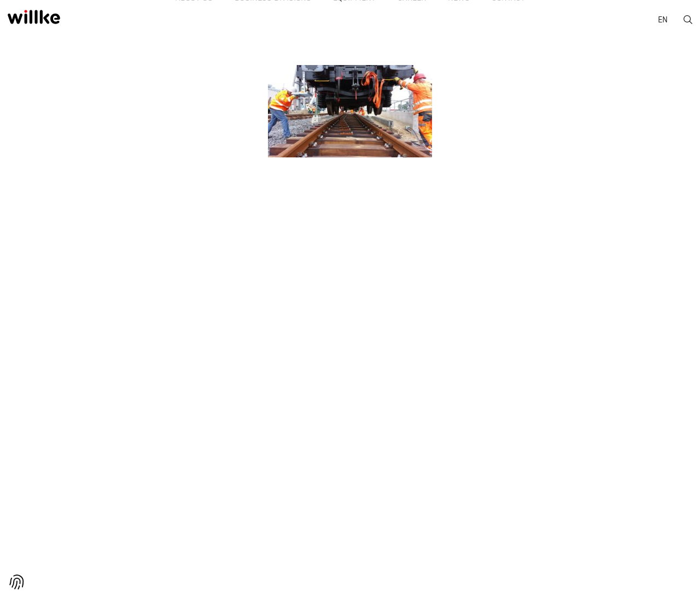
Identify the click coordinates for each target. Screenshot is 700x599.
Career (417, 21)
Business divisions (256, 21)
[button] (17, 582)
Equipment (349, 21)
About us (167, 21)
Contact (536, 21)
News (475, 21)
